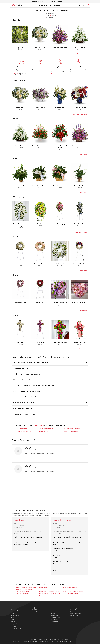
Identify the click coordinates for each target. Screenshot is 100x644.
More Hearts (83, 311)
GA (47, 640)
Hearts (13, 619)
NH (34, 641)
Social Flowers (54, 615)
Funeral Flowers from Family (71, 593)
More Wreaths (83, 271)
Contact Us (54, 610)
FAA (44, 641)
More (44, 72)
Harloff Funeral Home (21, 429)
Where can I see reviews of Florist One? (24, 414)
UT (58, 641)
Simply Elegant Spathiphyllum (80, 186)
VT (61, 641)
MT (27, 641)
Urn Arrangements (16, 623)
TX (56, 641)
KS (54, 640)
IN (53, 640)
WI (64, 641)
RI (50, 641)
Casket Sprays (15, 627)
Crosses (13, 621)
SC (51, 641)
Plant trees (16, 73)
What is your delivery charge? (22, 380)
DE (44, 640)
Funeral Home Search (76, 614)
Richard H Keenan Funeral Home (24, 431)
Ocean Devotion (60, 108)
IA (50, 640)
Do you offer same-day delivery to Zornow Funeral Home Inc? (30, 363)
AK (31, 640)
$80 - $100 (34, 610)
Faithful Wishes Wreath (60, 264)
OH (42, 641)
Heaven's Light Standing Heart (80, 302)
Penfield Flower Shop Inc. (62, 520)
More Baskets (83, 154)
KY (56, 640)
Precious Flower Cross (80, 342)
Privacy (53, 614)
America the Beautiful (80, 108)
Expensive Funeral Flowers (70, 588)
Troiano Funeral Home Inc (46, 429)
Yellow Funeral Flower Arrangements (73, 591)
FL (46, 640)
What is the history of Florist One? (23, 408)
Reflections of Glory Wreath (80, 264)
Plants (13, 614)
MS (25, 641)
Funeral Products (45, 6)
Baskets (13, 612)
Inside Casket (15, 625)
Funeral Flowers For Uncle (22, 591)
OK (46, 641)
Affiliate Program (55, 617)
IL (52, 640)
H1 (74, 641)
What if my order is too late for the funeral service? (28, 391)
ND (30, 641)
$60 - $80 (34, 608)
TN (55, 641)
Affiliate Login (54, 621)
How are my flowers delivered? (22, 368)
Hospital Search (75, 615)
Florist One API (55, 619)
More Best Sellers (82, 54)
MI (64, 640)
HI (49, 640)
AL (33, 640)
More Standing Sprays (81, 232)
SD (53, 641)
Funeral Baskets (43, 588)
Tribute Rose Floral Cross (60, 342)
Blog (70, 641)
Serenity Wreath (20, 264)
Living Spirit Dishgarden (60, 186)
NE (32, 641)
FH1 (72, 641)
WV (66, 641)
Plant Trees (20, 47)
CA (37, 640)
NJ (35, 641)
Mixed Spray (40, 224)
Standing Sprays (15, 615)
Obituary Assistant (56, 623)
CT (41, 640)
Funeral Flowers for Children (23, 593)
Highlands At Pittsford (45, 431)
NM (37, 641)
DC (43, 640)
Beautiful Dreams (40, 47)
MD (60, 640)
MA (59, 640)
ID (51, 640)
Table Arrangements (16, 610)
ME (62, 640)
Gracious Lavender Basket (60, 47)
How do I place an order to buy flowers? (25, 397)
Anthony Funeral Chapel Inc (71, 431)
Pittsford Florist (19, 520)
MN (65, 640)
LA (57, 640)
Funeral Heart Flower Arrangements (49, 591)
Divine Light (20, 342)
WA (63, 641)
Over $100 (34, 612)
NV (39, 641)
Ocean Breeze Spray (80, 224)
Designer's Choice (16, 629)
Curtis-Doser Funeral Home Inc (72, 429)
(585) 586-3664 (50, 17)
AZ (36, 640)
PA (49, 641)
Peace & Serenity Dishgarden (40, 186)
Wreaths (13, 617)
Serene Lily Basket (80, 47)
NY (51, 15)
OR (47, 641)
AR (34, 640)
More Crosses (83, 349)
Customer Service (55, 612)
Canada (72, 612)
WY (68, 641)
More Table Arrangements (80, 114)
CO (39, 640)
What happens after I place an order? (24, 403)
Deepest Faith (40, 342)
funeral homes (39, 425)
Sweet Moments (40, 108)
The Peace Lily (20, 186)
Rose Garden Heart (20, 302)
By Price (57, 6)
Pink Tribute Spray (60, 224)
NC (29, 641)
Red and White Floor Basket (40, 146)
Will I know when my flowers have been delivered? (27, 374)
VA (59, 641)
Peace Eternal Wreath (40, 264)
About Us (53, 608)
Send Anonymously (75, 608)
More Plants (84, 192)
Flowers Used (74, 610)
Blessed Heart (40, 302)
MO (67, 640)
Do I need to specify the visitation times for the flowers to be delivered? (34, 386)
